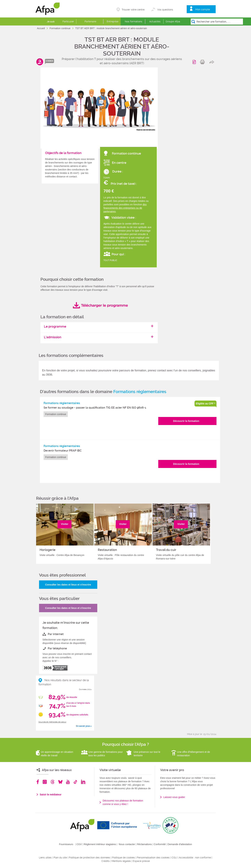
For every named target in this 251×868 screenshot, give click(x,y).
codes (50, 61)
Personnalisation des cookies (153, 858)
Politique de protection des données (90, 858)
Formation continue (60, 28)
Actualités (155, 21)
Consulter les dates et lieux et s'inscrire (68, 585)
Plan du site (60, 858)
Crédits (106, 861)
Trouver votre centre (133, 10)
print (203, 62)
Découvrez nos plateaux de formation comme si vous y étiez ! (123, 802)
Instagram (45, 782)
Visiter (65, 524)
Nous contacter (127, 844)
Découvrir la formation (186, 421)
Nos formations (134, 21)
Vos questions (165, 10)
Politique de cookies (123, 858)
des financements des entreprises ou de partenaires (125, 208)
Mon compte (203, 9)
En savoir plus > (84, 726)
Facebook (38, 782)
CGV (79, 844)
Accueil (41, 28)
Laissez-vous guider (174, 797)
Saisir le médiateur (51, 794)
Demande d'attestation (180, 844)
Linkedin (83, 782)
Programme (195, 62)
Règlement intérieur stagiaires (100, 844)
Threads (53, 782)
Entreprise (113, 21)
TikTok (75, 782)
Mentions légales (121, 861)
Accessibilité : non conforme (195, 858)
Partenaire (90, 21)
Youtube (68, 782)
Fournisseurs (66, 844)
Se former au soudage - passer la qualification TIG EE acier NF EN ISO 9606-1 (95, 408)
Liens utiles (45, 858)
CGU (174, 858)
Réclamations (144, 844)
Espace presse (141, 861)
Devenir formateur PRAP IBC (63, 451)
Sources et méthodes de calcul (52, 722)
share (213, 62)
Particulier (68, 21)
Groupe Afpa (173, 21)
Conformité (160, 844)
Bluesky (60, 782)
